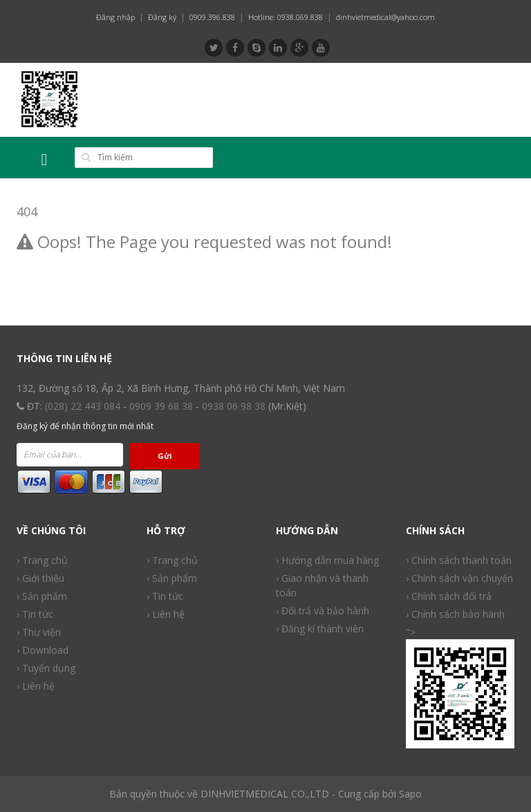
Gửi (165, 456)
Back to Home (53, 277)
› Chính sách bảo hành (455, 614)
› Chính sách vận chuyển (459, 578)
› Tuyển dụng (46, 668)
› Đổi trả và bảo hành (323, 611)
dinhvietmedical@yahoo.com (385, 17)
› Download (43, 650)
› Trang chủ (172, 560)
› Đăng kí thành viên (320, 629)
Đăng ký (162, 17)
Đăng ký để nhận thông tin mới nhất (85, 426)
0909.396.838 (212, 17)
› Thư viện (39, 632)
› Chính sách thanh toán (459, 560)
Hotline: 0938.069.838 (286, 17)
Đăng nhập (115, 17)
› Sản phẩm (172, 578)
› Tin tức (35, 614)
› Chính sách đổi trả (449, 596)
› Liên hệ (36, 686)
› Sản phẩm (42, 596)
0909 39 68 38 (161, 406)
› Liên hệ (166, 614)
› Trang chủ (42, 560)
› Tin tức (165, 596)
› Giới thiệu (40, 578)
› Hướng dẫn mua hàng (327, 560)
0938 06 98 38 (234, 406)
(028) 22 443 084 (83, 406)
